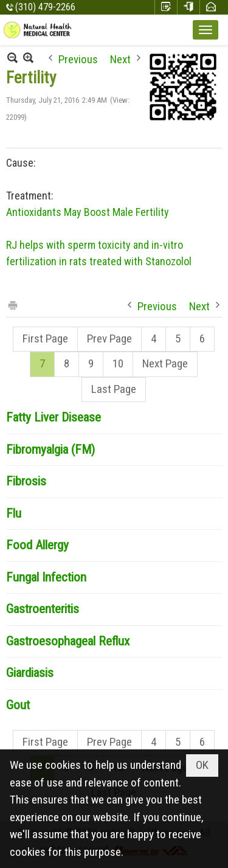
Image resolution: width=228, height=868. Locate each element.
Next (120, 58)
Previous (78, 58)
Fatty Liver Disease (54, 417)
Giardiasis (30, 673)
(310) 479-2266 (45, 7)
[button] (206, 30)
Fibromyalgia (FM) (50, 450)
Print (12, 304)
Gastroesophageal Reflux (68, 641)
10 (118, 363)
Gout (18, 705)
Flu (14, 513)
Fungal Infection (46, 577)
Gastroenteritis (43, 609)
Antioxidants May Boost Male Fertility (88, 212)
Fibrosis (26, 481)
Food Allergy (37, 545)
